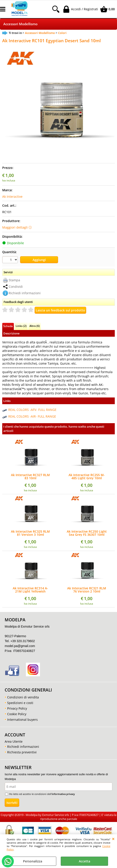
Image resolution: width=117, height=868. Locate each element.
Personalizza (33, 861)
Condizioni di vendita (23, 697)
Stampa (14, 280)
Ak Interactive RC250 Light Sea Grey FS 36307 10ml (87, 533)
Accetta (85, 861)
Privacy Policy (17, 708)
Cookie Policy (17, 714)
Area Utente (14, 741)
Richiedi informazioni (25, 293)
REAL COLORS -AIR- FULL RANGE (32, 416)
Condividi (16, 287)
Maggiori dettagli (15, 227)
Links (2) (21, 326)
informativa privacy (63, 794)
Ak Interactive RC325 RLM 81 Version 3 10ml (30, 533)
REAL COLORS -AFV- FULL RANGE (32, 410)
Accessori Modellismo (20, 24)
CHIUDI (113, 839)
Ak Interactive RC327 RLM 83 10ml (30, 477)
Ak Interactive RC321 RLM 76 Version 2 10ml (87, 590)
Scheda (8, 326)
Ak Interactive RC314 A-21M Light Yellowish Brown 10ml (30, 590)
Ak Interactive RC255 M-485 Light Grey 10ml (87, 477)
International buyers (22, 720)
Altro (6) (35, 326)
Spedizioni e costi (20, 703)
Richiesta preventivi (22, 752)
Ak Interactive (12, 197)
